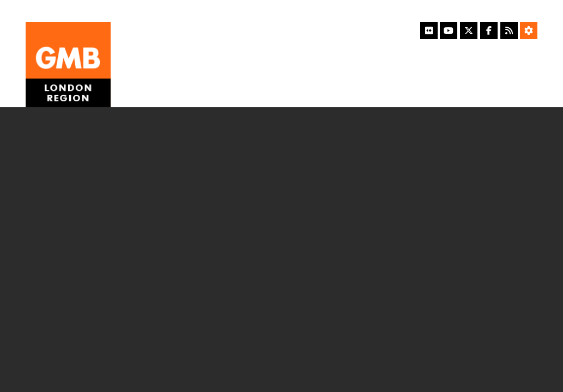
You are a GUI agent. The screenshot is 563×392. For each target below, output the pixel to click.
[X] (469, 30)
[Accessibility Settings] (529, 30)
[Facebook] (489, 30)
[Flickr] (429, 30)
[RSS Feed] (509, 30)
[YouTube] (449, 30)
